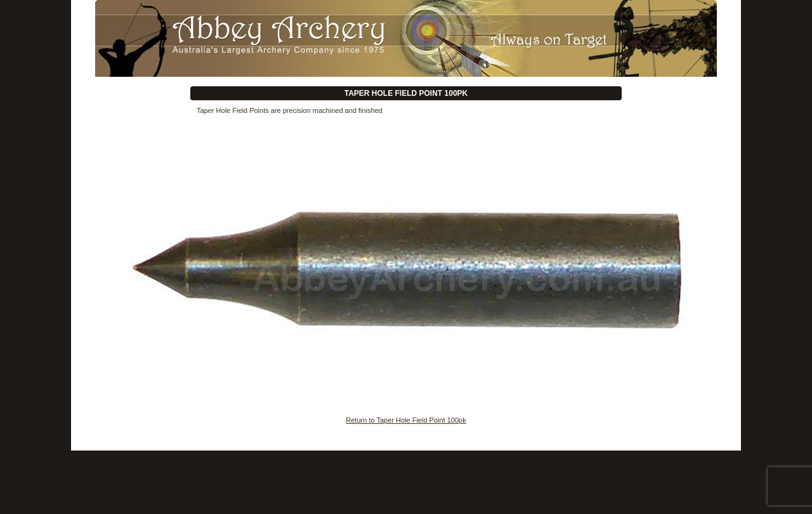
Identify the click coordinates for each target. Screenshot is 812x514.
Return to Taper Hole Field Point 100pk (406, 420)
